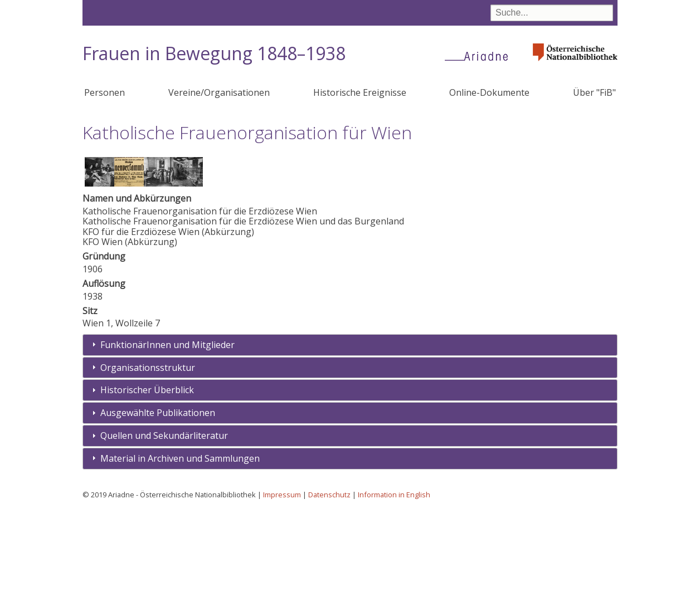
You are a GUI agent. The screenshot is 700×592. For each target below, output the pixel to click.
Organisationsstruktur (148, 449)
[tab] (350, 427)
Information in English (394, 576)
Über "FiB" (594, 92)
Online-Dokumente (489, 92)
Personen (104, 92)
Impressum (282, 576)
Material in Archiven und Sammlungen (180, 540)
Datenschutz (329, 576)
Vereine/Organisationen (219, 92)
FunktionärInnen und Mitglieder (167, 427)
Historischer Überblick (147, 472)
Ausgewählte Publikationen (158, 495)
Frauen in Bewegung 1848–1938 (214, 53)
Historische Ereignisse (360, 92)
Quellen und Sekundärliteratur (164, 517)
